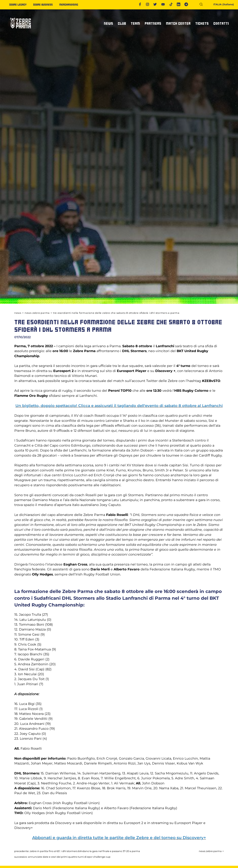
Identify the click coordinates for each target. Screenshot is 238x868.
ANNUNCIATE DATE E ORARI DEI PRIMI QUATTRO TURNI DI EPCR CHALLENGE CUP (69, 857)
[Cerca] (203, 5)
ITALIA (221, 4)
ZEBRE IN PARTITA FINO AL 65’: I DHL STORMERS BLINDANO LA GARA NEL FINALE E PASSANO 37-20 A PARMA (85, 851)
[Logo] (21, 30)
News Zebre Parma (37, 313)
